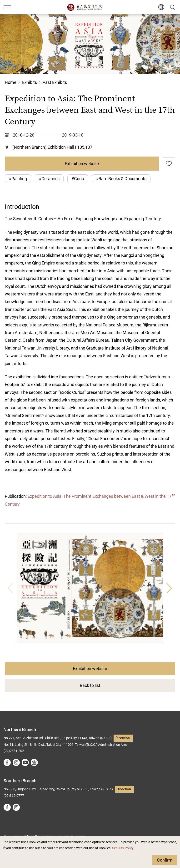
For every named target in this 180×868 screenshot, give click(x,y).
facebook (7, 762)
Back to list (90, 685)
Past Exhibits (55, 82)
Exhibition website (82, 164)
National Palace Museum (85, 7)
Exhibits (30, 82)
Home (11, 82)
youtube (25, 762)
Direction (123, 738)
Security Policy (123, 848)
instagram (16, 762)
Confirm (165, 860)
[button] (161, 7)
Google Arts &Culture (34, 762)
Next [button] (169, 588)
